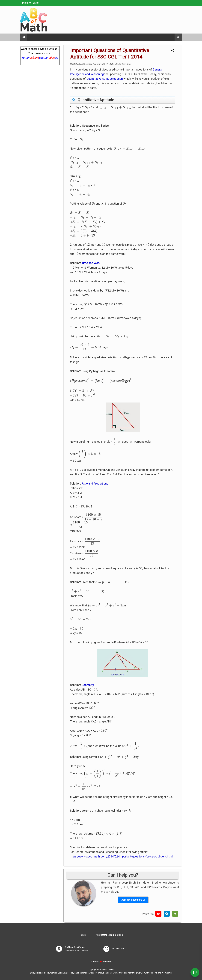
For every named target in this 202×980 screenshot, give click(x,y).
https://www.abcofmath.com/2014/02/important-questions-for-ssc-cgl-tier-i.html (121, 856)
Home (82, 935)
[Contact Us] (194, 972)
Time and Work (91, 263)
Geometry (88, 685)
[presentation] (78, 107)
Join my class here (132, 900)
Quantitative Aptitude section (105, 79)
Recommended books (110, 935)
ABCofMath (109, 969)
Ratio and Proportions (95, 484)
